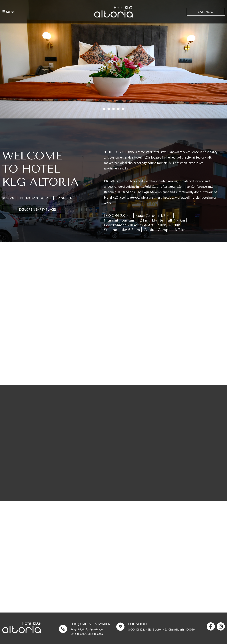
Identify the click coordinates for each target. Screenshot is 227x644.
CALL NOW (206, 12)
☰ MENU (9, 12)
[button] (104, 109)
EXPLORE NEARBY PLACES (38, 210)
